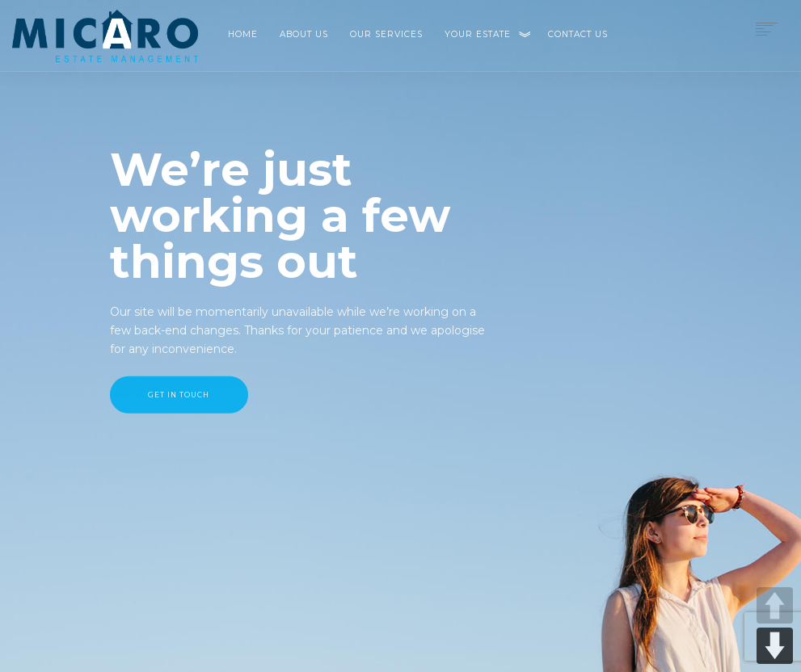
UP (775, 605)
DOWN (775, 646)
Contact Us (578, 34)
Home (243, 34)
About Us (304, 34)
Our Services (386, 34)
